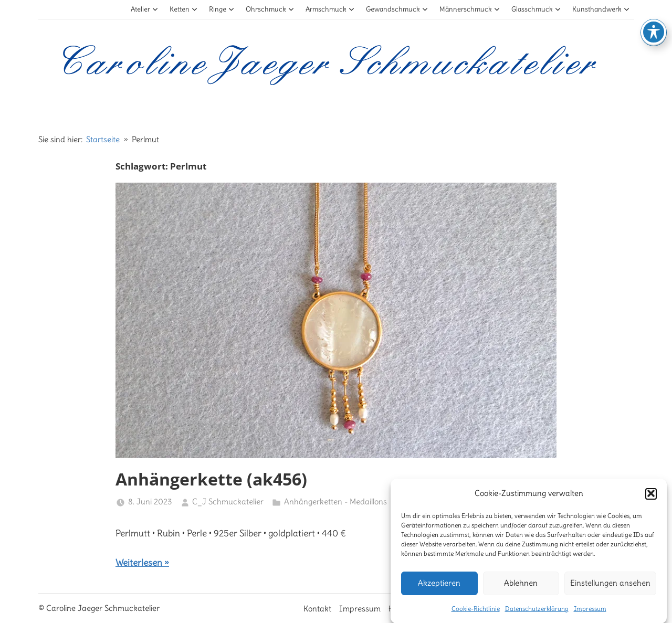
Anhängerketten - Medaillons (335, 501)
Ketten (184, 9)
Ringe (222, 9)
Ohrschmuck (270, 9)
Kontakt (317, 609)
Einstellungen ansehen (610, 588)
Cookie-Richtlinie (476, 613)
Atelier (145, 9)
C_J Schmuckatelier (228, 501)
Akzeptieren (439, 588)
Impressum (590, 613)
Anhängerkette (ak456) (211, 479)
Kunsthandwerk (601, 9)
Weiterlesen (139, 563)
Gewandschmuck (397, 9)
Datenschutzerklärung (537, 613)
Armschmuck (330, 9)
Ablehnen (521, 588)
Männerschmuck (470, 9)
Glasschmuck (536, 9)
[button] (651, 498)
